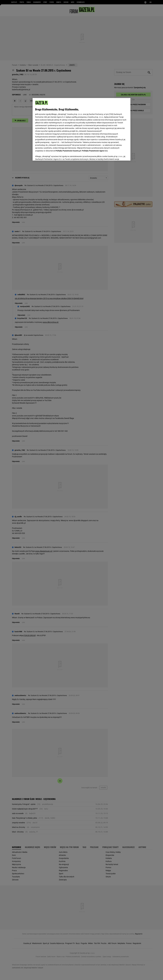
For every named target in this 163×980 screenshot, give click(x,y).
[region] (81, 129)
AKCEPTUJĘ (119, 156)
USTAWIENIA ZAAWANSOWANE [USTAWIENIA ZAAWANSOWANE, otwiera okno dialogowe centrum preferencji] (52, 155)
